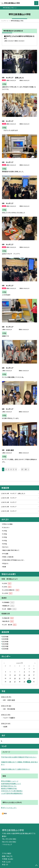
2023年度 (5, 642)
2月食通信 (9, 602)
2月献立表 (8, 618)
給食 (5, 567)
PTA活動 (6, 554)
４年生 (5, 537)
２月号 (7, 583)
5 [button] (14, 469)
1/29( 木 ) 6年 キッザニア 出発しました (13, 493)
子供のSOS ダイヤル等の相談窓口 (12, 791)
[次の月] (35, 663)
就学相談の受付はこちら (9, 786)
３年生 (5, 534)
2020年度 (5, 649)
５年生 (5, 540)
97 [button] (22, 469)
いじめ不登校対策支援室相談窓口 (12, 793)
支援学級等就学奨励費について (11, 784)
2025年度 (5, 637)
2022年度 (5, 644)
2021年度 (5, 646)
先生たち (6, 563)
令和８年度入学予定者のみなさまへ (14, 560)
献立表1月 (8, 621)
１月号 (7, 587)
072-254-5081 (11, 839)
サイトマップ (8, 844)
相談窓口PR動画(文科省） (9, 788)
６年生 (5, 544)
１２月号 (8, 593)
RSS (5, 813)
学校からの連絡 (8, 524)
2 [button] (6, 469)
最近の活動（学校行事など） (11, 550)
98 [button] (26, 469)
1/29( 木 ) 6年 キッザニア (9, 498)
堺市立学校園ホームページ (10, 781)
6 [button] (16, 469)
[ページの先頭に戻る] (36, 865)
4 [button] (11, 469)
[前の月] (4, 663)
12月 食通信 (10, 609)
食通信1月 (9, 606)
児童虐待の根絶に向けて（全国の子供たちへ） (15, 769)
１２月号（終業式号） (11, 590)
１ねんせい (6, 527)
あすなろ (6, 547)
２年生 (5, 531)
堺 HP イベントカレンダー (9, 808)
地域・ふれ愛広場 (8, 557)
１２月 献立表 (10, 625)
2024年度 (5, 639)
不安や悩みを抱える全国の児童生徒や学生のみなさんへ (19, 757)
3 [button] (9, 469)
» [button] (28, 469)
